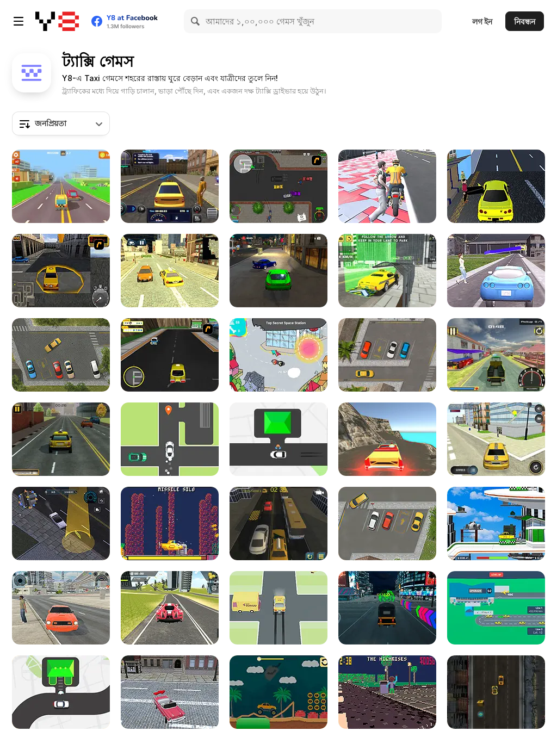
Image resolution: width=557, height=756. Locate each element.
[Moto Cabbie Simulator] (387, 186)
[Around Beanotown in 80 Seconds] (278, 355)
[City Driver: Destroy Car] (61, 523)
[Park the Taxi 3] (387, 355)
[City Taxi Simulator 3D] (387, 271)
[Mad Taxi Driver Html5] (496, 692)
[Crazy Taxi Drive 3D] (387, 439)
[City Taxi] (170, 271)
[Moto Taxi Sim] (496, 355)
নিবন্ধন (525, 21)
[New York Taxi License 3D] (61, 271)
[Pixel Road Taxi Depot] (61, 186)
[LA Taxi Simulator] (496, 186)
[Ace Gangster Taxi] (278, 186)
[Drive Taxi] (61, 692)
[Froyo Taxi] (170, 355)
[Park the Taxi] (61, 355)
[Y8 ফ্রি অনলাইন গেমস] (57, 21)
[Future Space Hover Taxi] (496, 523)
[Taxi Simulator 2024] (61, 608)
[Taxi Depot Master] (61, 439)
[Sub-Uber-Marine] (170, 523)
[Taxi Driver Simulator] (170, 186)
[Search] (196, 21)
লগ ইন (482, 21)
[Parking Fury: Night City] (278, 271)
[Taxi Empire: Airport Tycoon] (496, 608)
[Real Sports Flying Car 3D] (170, 608)
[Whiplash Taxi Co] (387, 692)
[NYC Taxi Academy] (278, 523)
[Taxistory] (170, 439)
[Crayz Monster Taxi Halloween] (278, 692)
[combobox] (61, 123)
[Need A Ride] (278, 608)
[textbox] (61, 123)
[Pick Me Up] (278, 439)
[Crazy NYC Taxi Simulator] (170, 692)
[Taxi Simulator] (496, 271)
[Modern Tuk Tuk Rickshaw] (387, 608)
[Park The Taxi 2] (387, 523)
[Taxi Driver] (496, 439)
